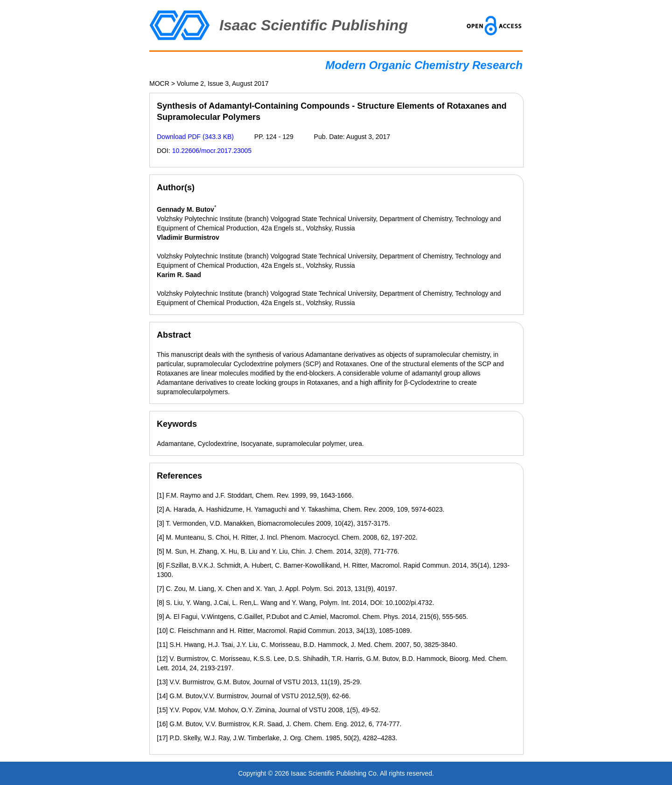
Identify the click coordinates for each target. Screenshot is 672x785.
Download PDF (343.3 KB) (195, 137)
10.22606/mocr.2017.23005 (212, 151)
